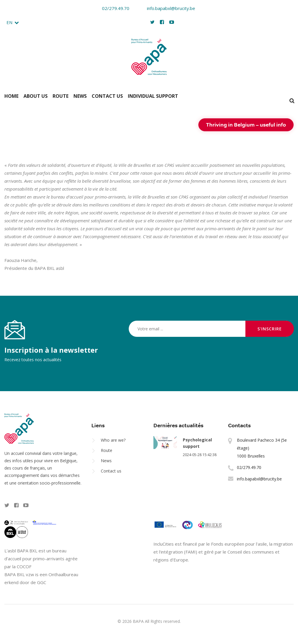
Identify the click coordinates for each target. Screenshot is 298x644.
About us (36, 96)
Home (11, 96)
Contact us (107, 96)
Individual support (153, 96)
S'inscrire (270, 329)
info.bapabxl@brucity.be (167, 8)
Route (61, 96)
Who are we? (113, 440)
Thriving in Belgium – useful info (246, 125)
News (80, 96)
